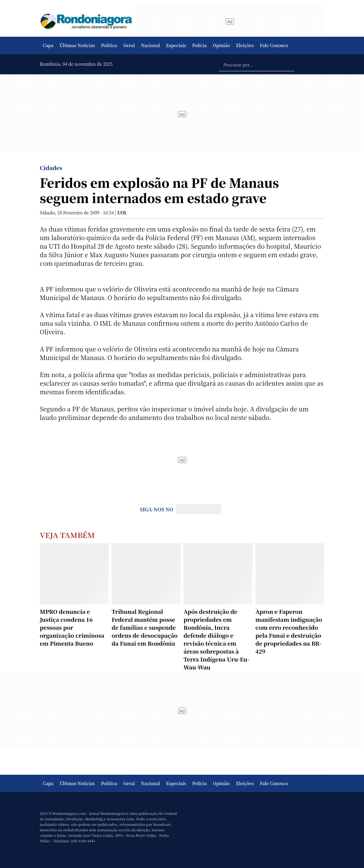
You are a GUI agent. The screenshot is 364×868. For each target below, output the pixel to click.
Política (109, 45)
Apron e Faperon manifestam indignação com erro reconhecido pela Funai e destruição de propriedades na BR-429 (289, 631)
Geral (129, 45)
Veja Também (67, 535)
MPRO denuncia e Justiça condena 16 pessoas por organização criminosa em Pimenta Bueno (72, 627)
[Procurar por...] (256, 64)
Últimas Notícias (77, 45)
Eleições (245, 45)
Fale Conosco (274, 45)
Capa (48, 45)
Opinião (221, 45)
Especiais (176, 45)
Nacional (150, 45)
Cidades (51, 168)
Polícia (199, 45)
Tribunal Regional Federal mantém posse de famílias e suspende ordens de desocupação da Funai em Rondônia (145, 627)
